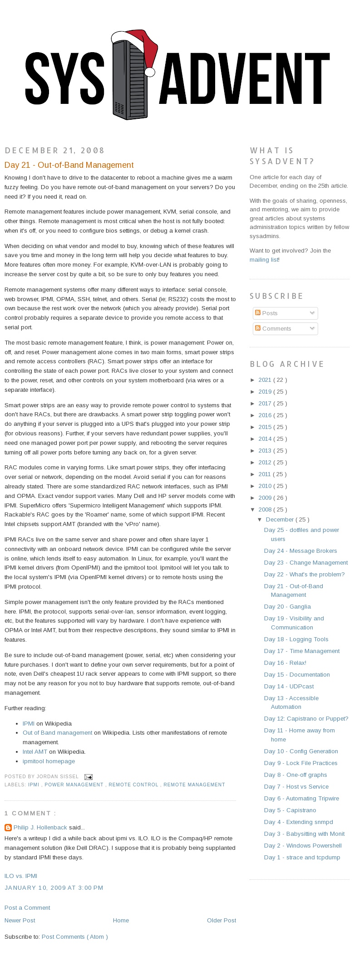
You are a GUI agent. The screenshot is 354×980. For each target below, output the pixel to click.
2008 (266, 510)
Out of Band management (57, 733)
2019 (266, 392)
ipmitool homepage (49, 761)
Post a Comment (27, 908)
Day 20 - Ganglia (288, 607)
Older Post (221, 920)
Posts (266, 313)
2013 (266, 451)
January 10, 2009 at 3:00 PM (54, 888)
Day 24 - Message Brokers (301, 551)
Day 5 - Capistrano (290, 810)
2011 (266, 474)
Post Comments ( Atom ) (75, 937)
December (281, 519)
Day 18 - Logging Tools (296, 639)
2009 (266, 498)
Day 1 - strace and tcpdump (302, 857)
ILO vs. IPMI (21, 876)
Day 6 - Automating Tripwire (302, 798)
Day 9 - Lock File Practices (301, 763)
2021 (266, 380)
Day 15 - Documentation (297, 675)
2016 (266, 415)
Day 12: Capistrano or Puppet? (306, 719)
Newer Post (20, 920)
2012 (266, 462)
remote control (135, 785)
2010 (266, 486)
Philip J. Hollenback (41, 827)
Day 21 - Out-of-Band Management (69, 165)
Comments (273, 329)
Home (121, 920)
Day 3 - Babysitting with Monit (304, 834)
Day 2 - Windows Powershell (303, 846)
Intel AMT (35, 752)
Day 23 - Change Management (306, 563)
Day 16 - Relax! (285, 663)
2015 (266, 427)
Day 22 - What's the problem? (305, 574)
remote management (194, 785)
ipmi (35, 785)
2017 (266, 403)
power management (75, 785)
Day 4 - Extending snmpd (299, 822)
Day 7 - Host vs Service (296, 787)
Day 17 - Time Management (302, 651)
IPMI (29, 724)
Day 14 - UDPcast (289, 686)
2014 (266, 439)
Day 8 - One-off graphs (296, 775)
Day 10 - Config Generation (301, 751)
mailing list (264, 260)
